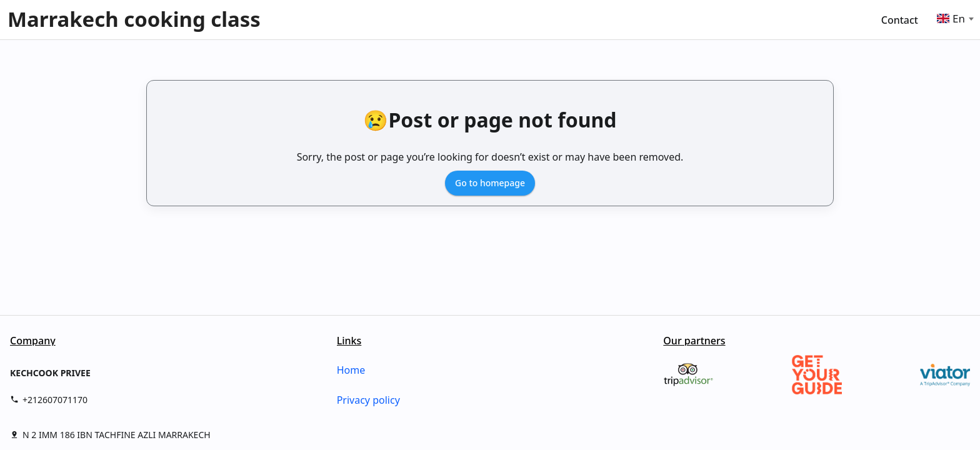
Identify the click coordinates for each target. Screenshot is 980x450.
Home (351, 370)
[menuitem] (905, 20)
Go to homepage (490, 183)
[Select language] (965, 19)
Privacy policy (368, 400)
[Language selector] (945, 18)
